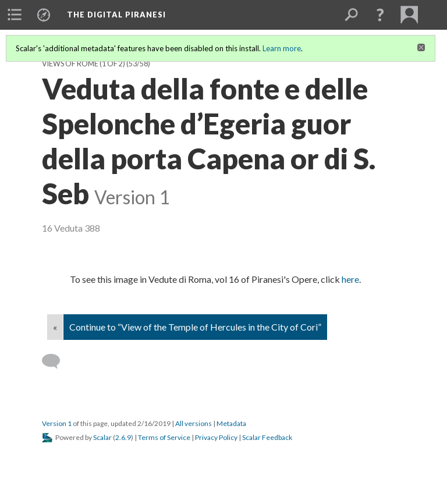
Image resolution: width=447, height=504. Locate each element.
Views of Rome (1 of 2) (84, 64)
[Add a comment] (56, 361)
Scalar (102, 437)
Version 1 (57, 423)
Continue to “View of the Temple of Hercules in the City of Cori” (195, 327)
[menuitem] (15, 15)
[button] (380, 15)
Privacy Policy (216, 437)
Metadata (231, 423)
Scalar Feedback (267, 437)
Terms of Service (164, 437)
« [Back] (55, 327)
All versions (194, 423)
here (350, 279)
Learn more (282, 48)
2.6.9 (123, 437)
